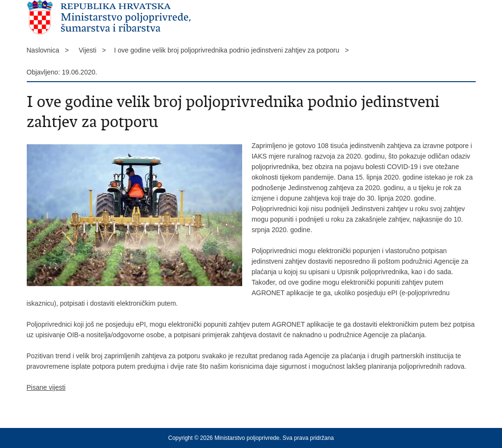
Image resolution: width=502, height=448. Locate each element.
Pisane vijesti (46, 387)
